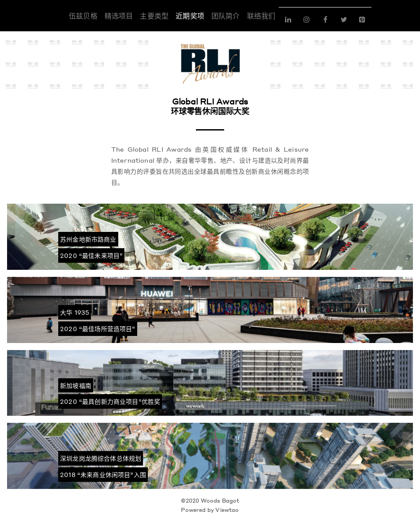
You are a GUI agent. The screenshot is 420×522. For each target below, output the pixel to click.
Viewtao (227, 510)
